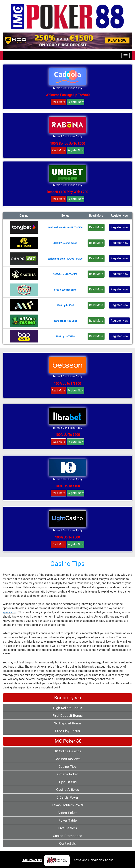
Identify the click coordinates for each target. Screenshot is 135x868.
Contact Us (67, 843)
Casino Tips (68, 767)
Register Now (76, 102)
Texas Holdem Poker (68, 805)
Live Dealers (68, 828)
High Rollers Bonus (67, 708)
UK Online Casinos (67, 751)
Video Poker (67, 813)
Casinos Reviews (68, 759)
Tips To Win (67, 782)
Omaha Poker (68, 774)
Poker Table (67, 820)
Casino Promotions (67, 836)
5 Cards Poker (67, 797)
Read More (58, 102)
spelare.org (10, 612)
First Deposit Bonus (67, 716)
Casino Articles (68, 790)
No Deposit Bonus (68, 723)
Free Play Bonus (67, 731)
